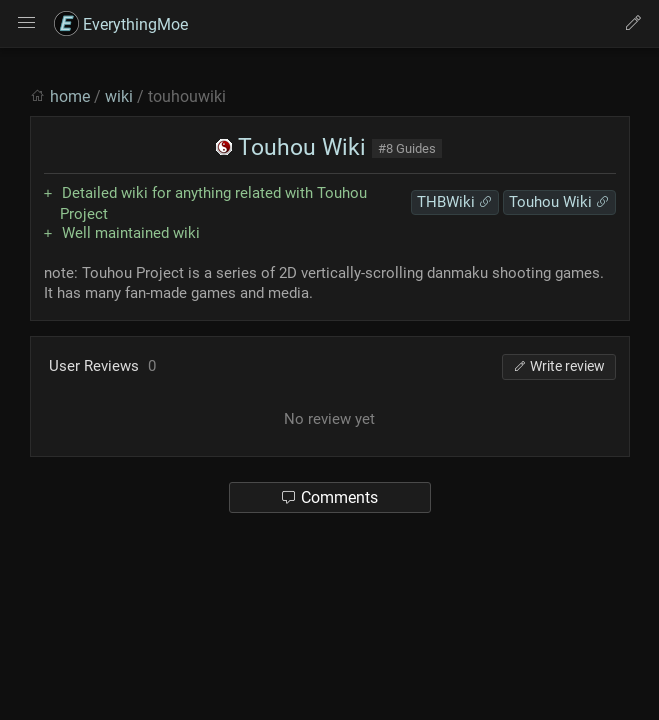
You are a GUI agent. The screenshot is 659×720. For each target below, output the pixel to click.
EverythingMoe (121, 24)
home (70, 96)
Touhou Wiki (291, 147)
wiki (119, 96)
